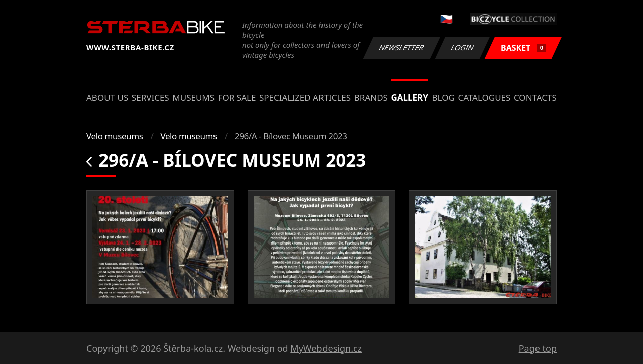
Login (463, 47)
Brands (371, 98)
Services (150, 98)
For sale (237, 98)
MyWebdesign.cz (326, 348)
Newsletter (401, 47)
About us (107, 98)
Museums (193, 98)
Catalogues (484, 98)
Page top (538, 348)
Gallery (410, 98)
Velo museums (115, 136)
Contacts (535, 98)
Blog (443, 98)
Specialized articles (305, 98)
